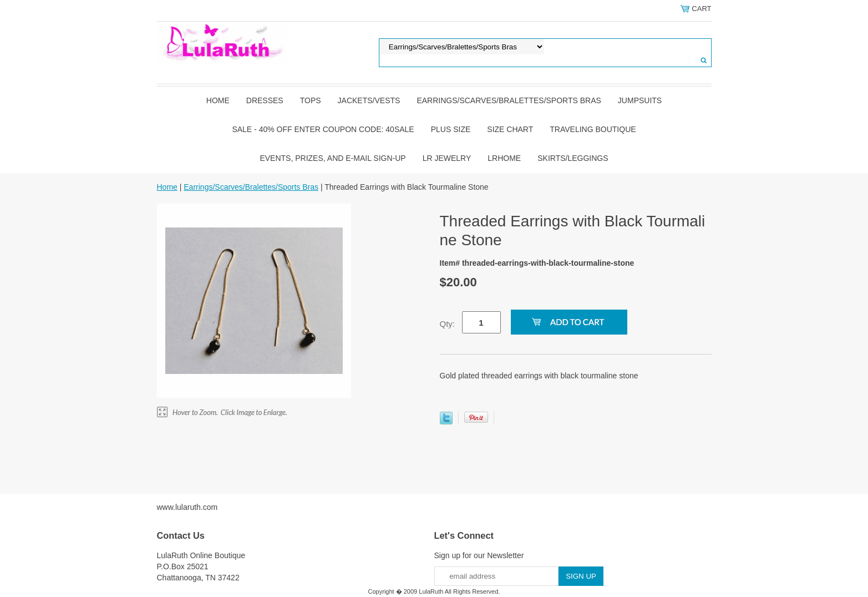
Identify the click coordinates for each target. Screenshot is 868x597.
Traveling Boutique (593, 129)
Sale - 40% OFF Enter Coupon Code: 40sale (323, 129)
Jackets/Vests (369, 100)
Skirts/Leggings (573, 158)
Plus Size (451, 129)
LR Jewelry (447, 158)
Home (218, 100)
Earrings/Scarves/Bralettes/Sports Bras (509, 100)
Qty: (448, 324)
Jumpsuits (640, 100)
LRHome (504, 158)
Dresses (265, 100)
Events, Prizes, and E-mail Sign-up (333, 158)
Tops (311, 100)
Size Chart (510, 129)
